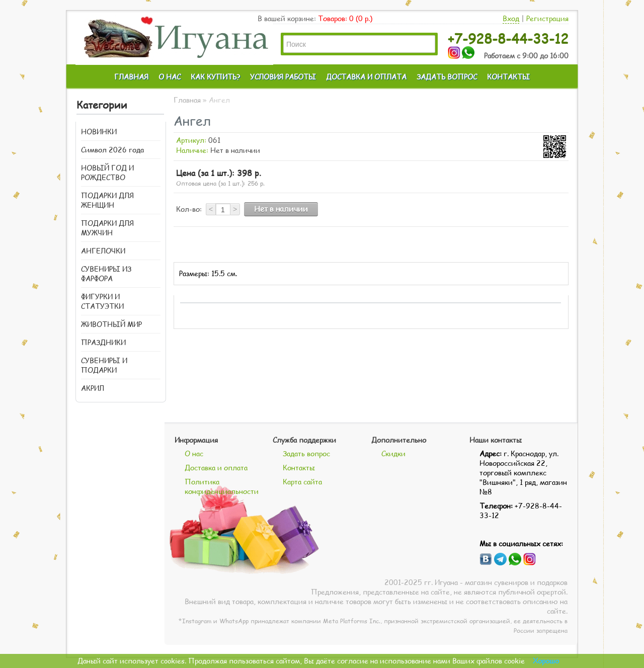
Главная (187, 100)
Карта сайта (302, 482)
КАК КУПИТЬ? (215, 77)
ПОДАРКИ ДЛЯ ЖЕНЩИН (107, 200)
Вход (511, 18)
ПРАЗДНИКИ (103, 342)
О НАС (170, 77)
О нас (194, 453)
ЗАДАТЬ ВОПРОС (447, 77)
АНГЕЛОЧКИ (103, 251)
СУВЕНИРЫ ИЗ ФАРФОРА (106, 274)
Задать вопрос (306, 453)
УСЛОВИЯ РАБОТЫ (283, 77)
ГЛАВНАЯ (131, 77)
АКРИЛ (93, 388)
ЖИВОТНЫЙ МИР (111, 324)
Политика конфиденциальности (222, 486)
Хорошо (546, 661)
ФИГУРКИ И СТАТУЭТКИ (102, 301)
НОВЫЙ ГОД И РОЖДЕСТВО (107, 173)
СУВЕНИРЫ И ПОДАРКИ (104, 365)
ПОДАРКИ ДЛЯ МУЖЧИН (107, 228)
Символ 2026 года (112, 150)
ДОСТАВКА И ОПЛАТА (366, 77)
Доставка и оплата (216, 468)
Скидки (393, 453)
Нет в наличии (281, 209)
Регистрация (547, 18)
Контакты (299, 468)
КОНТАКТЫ (508, 77)
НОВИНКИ (99, 132)
